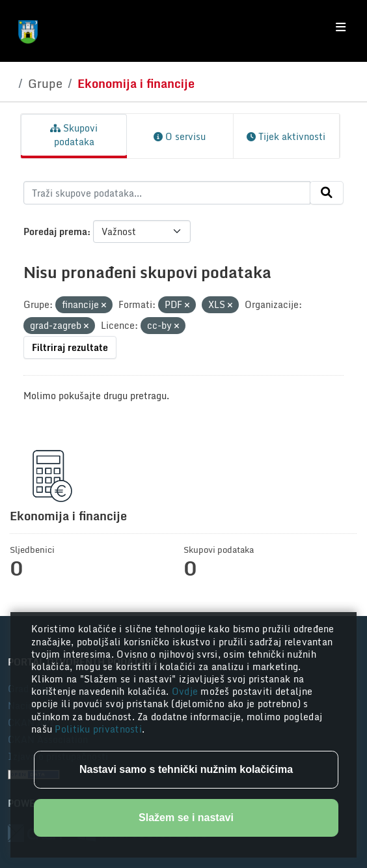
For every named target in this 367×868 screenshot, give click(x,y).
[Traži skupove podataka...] (167, 193)
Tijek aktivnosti (286, 136)
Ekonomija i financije (136, 83)
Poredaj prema (55, 231)
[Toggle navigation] (341, 27)
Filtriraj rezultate (70, 347)
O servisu (180, 136)
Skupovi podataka (74, 135)
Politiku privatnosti (98, 729)
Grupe (45, 83)
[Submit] (327, 193)
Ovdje (186, 691)
